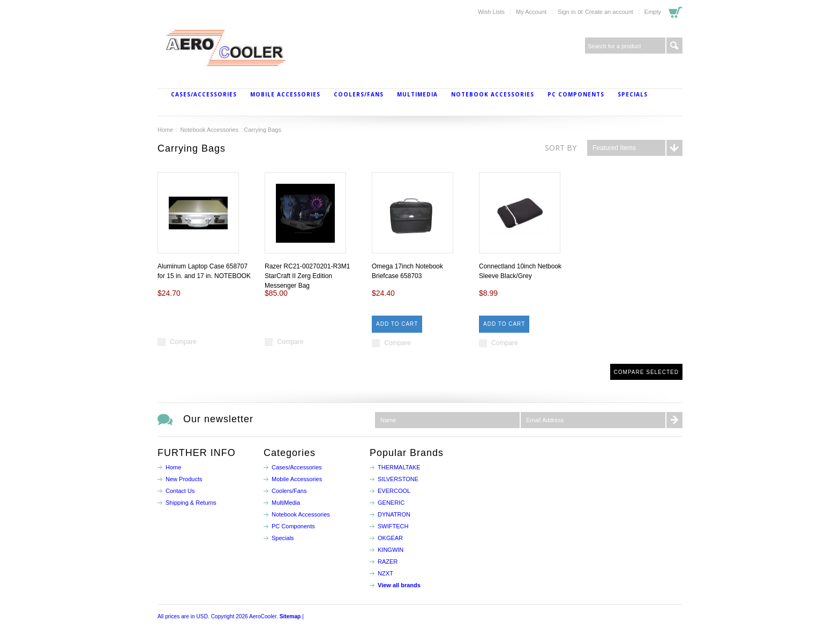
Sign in (567, 12)
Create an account (609, 12)
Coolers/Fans (359, 94)
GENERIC (391, 503)
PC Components (576, 94)
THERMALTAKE (399, 467)
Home (165, 130)
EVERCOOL (394, 491)
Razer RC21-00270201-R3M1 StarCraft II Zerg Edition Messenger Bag (307, 276)
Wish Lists (491, 12)
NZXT (385, 573)
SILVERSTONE (398, 479)
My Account (531, 12)
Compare (183, 342)
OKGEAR (390, 538)
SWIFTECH (393, 526)
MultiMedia (417, 94)
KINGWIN (391, 550)
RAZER (388, 562)
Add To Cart (397, 324)
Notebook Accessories (493, 94)
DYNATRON (394, 514)
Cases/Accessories (204, 94)
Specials (633, 94)
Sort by (561, 148)
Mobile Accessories (285, 94)
